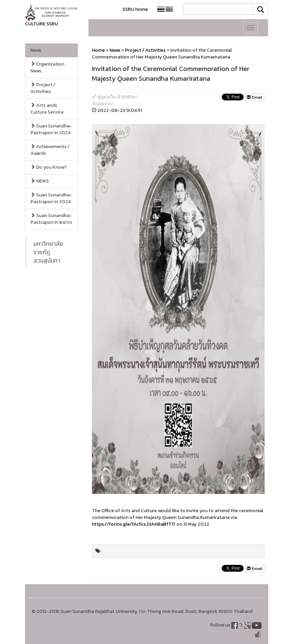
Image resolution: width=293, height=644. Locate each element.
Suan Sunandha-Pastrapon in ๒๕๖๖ (51, 219)
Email (254, 97)
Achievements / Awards (50, 150)
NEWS (40, 181)
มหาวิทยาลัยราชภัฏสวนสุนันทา (48, 252)
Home (98, 50)
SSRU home (135, 9)
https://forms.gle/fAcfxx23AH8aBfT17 (134, 524)
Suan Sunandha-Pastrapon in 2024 (51, 129)
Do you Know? (48, 167)
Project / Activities (43, 88)
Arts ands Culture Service (47, 109)
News (36, 50)
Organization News (47, 67)
